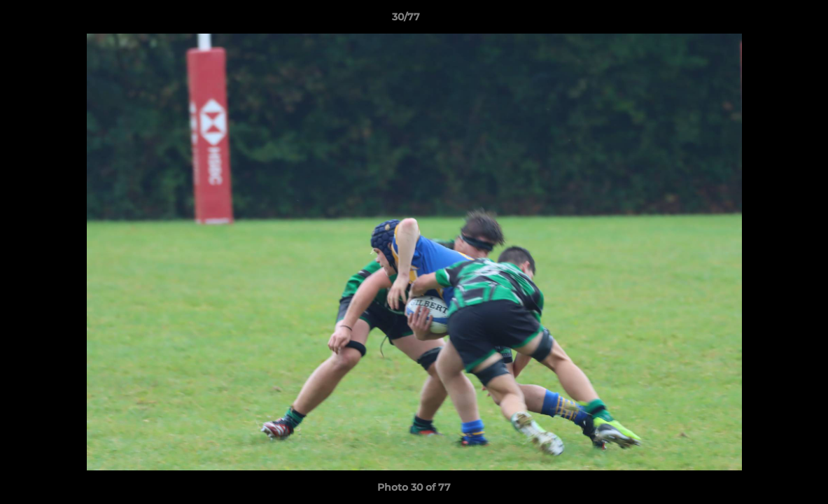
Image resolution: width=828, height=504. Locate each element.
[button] (769, 20)
